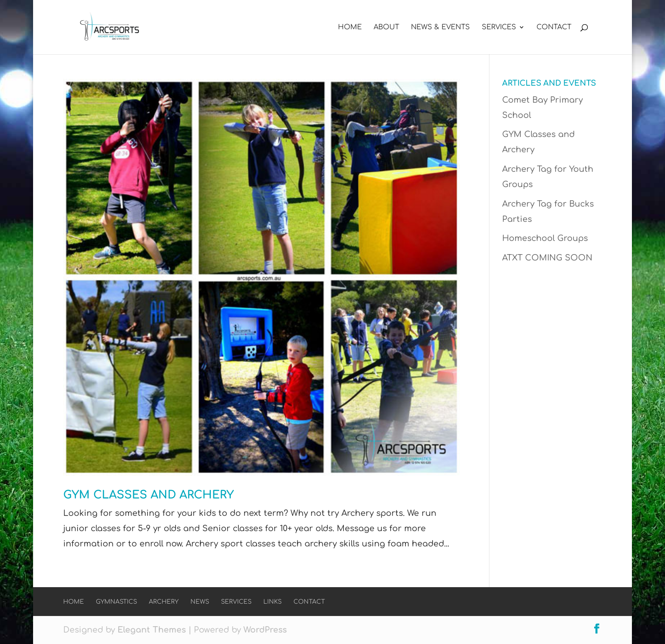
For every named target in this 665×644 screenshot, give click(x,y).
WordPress (265, 630)
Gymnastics (116, 602)
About (386, 28)
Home (350, 28)
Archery (164, 602)
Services (499, 28)
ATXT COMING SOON (547, 258)
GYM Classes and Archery (148, 495)
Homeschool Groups (545, 238)
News (200, 602)
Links (272, 602)
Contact (554, 28)
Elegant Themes (152, 630)
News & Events (440, 28)
